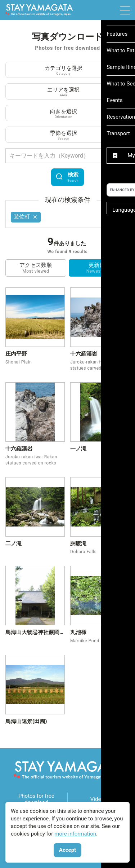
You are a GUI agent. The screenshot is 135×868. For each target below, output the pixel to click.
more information (75, 834)
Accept (67, 850)
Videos (99, 799)
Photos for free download (36, 799)
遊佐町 (26, 217)
